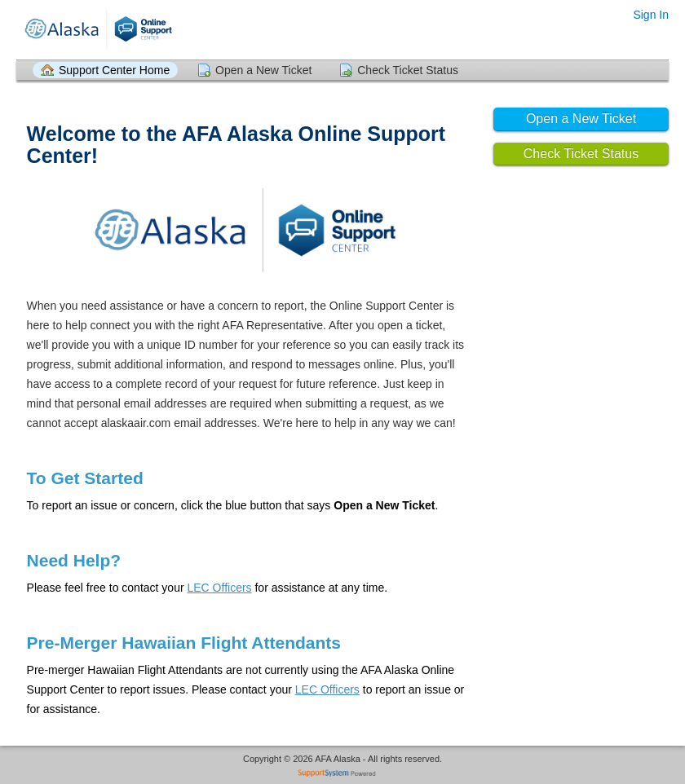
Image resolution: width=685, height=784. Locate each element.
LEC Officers (219, 588)
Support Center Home (114, 70)
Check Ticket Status (408, 70)
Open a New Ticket (263, 70)
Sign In (651, 15)
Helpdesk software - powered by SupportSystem (343, 775)
